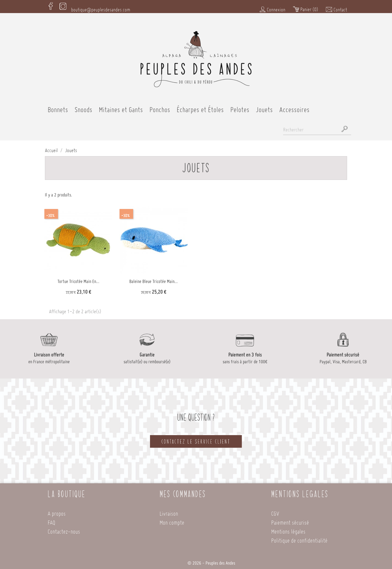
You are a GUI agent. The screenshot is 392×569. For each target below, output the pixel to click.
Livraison (169, 511)
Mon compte (172, 520)
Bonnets (58, 107)
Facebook (51, 5)
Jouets (264, 107)
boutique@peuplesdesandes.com (101, 8)
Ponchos (160, 107)
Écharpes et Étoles (200, 107)
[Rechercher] (317, 128)
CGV (275, 511)
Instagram (63, 5)
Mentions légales (288, 529)
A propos (57, 511)
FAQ (51, 520)
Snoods (83, 107)
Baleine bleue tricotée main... (154, 279)
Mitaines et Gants (121, 107)
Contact (336, 7)
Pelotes (240, 107)
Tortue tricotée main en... (78, 279)
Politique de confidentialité (299, 538)
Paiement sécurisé (290, 520)
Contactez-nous (64, 529)
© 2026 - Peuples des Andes (211, 561)
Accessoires (294, 107)
